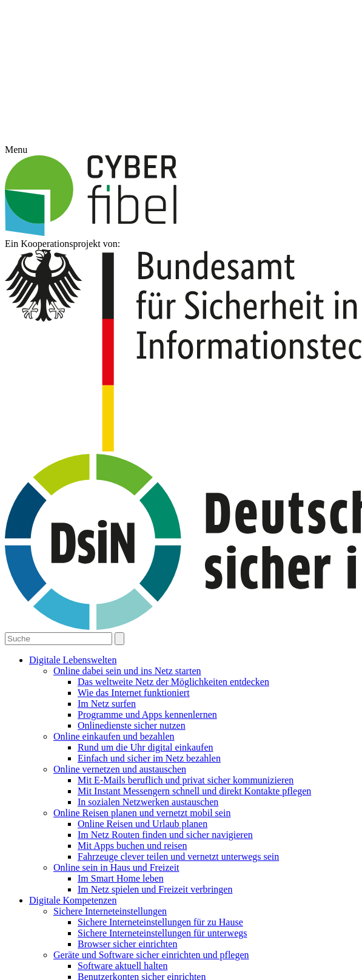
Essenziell (124, 460)
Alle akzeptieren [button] (181, 494)
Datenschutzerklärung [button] (187, 568)
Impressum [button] (243, 568)
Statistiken (228, 460)
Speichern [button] (181, 529)
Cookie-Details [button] (126, 568)
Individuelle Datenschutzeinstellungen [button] (181, 554)
